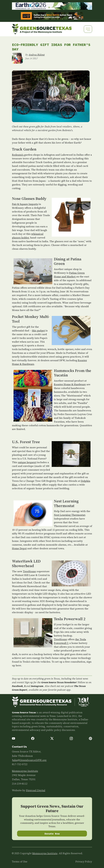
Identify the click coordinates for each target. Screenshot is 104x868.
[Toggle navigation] (88, 29)
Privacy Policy (84, 862)
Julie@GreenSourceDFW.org (29, 760)
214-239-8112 (20, 784)
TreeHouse (29, 571)
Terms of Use (20, 862)
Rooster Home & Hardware (70, 384)
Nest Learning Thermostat (70, 515)
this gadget (38, 331)
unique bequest (27, 462)
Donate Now (52, 834)
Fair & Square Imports (25, 204)
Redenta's (18, 155)
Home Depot (19, 548)
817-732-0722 (20, 764)
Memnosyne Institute (25, 771)
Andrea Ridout (37, 55)
